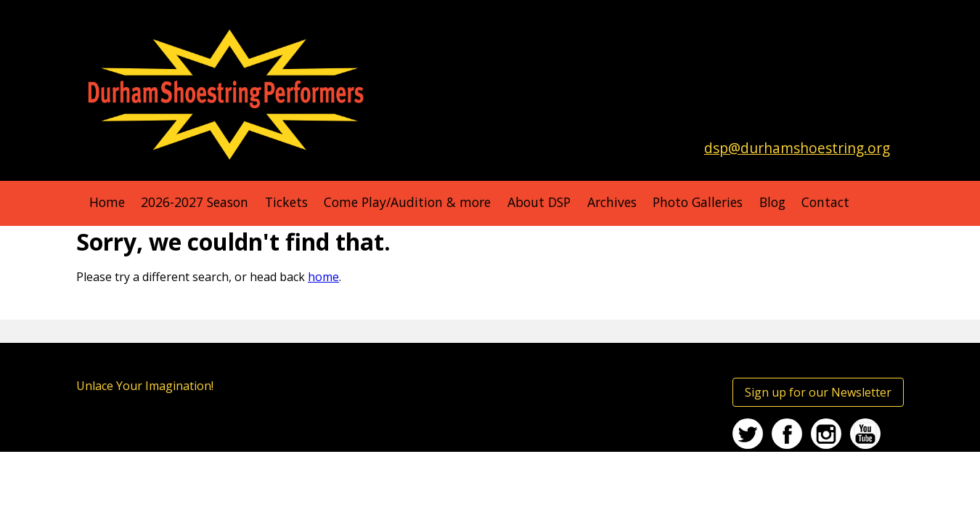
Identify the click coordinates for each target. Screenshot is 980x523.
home (323, 277)
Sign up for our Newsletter (818, 392)
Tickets (286, 202)
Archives (612, 202)
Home (107, 202)
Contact (825, 202)
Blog (772, 202)
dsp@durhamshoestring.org (797, 148)
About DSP (539, 202)
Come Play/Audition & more (407, 202)
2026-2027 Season (195, 202)
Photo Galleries (698, 202)
